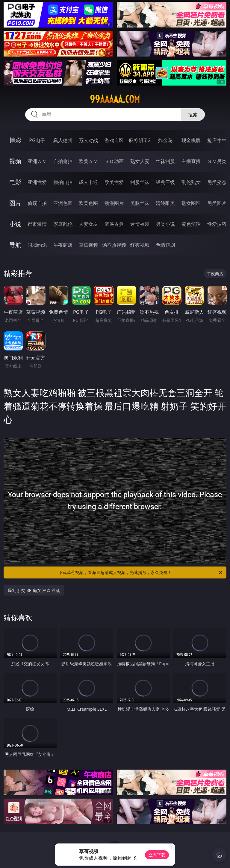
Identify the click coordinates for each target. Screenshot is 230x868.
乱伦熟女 (191, 182)
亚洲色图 (63, 203)
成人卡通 (88, 182)
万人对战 (88, 140)
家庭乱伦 (63, 224)
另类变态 (217, 182)
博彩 (15, 140)
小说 (15, 224)
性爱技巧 (217, 224)
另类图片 (217, 203)
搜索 (193, 115)
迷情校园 (140, 224)
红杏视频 (140, 245)
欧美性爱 (114, 182)
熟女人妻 (140, 161)
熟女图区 (191, 203)
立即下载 (157, 855)
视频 (15, 161)
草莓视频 (88, 245)
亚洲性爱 (37, 182)
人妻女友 (88, 224)
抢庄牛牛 (217, 140)
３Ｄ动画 (114, 161)
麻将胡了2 (140, 140)
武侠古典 (114, 224)
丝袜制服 (165, 161)
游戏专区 (114, 140)
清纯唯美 (165, 203)
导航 (15, 245)
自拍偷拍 (63, 161)
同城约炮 (37, 245)
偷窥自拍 (37, 203)
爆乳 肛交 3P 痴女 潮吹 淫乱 (34, 590)
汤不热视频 (114, 245)
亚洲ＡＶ (37, 161)
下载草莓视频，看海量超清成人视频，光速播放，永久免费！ (141, 572)
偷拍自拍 (63, 182)
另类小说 (165, 224)
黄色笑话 (191, 224)
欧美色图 (88, 203)
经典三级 (165, 182)
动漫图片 (114, 203)
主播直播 (191, 161)
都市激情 (37, 224)
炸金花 (165, 140)
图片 (15, 203)
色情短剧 (165, 245)
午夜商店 (63, 245)
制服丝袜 (140, 182)
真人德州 (63, 140)
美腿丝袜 (140, 203)
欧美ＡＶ (88, 161)
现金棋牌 (191, 140)
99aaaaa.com (115, 99)
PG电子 (37, 140)
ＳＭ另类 (217, 161)
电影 (15, 182)
